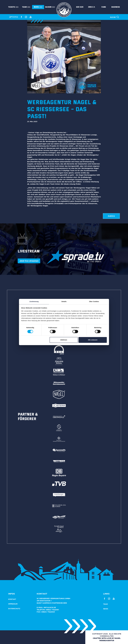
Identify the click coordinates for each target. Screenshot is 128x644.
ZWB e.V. (92, 7)
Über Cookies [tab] (94, 301)
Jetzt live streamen (29, 261)
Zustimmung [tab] (34, 301)
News (36, 7)
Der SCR (80, 7)
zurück (111, 216)
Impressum (13, 604)
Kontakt (12, 599)
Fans (104, 7)
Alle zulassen (93, 340)
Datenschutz (14, 609)
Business (116, 7)
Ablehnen (64, 340)
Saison (48, 7)
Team (24, 7)
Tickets (12, 7)
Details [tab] (64, 301)
